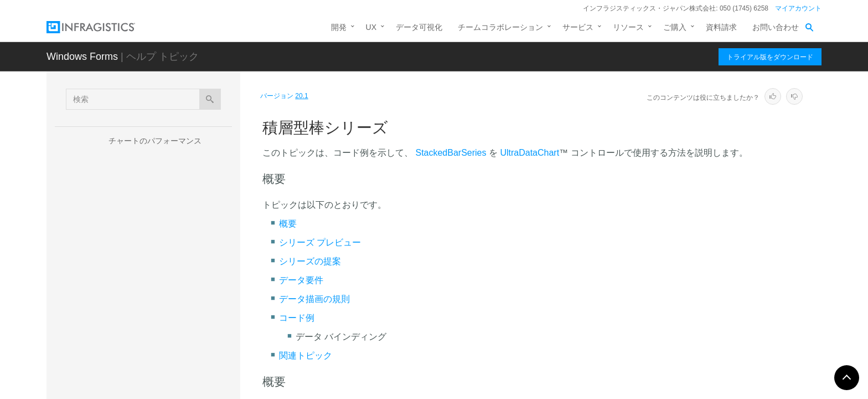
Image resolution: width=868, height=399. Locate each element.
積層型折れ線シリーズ (177, 310)
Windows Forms (82, 57)
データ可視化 (419, 27)
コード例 (297, 318)
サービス (578, 27)
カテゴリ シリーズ (161, 195)
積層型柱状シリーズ (173, 290)
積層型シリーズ (156, 234)
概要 (288, 224)
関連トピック (306, 355)
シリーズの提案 (310, 261)
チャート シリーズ (141, 160)
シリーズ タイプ (147, 177)
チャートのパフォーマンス (155, 141)
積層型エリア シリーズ (178, 252)
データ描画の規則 (314, 299)
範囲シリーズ (152, 214)
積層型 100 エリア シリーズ (187, 379)
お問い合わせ (776, 27)
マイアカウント (798, 8)
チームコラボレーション (500, 27)
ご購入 (675, 27)
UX (371, 27)
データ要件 (301, 280)
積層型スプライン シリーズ (186, 360)
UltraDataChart (529, 153)
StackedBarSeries (451, 153)
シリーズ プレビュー (320, 242)
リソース (628, 27)
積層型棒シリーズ (169, 271)
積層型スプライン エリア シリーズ (187, 335)
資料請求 (721, 27)
